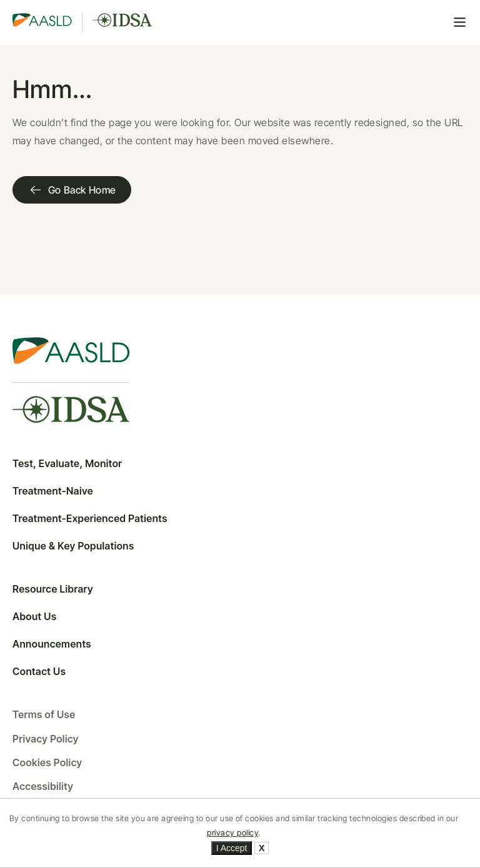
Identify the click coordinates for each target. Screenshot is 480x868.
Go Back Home (72, 190)
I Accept (232, 848)
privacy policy (232, 833)
